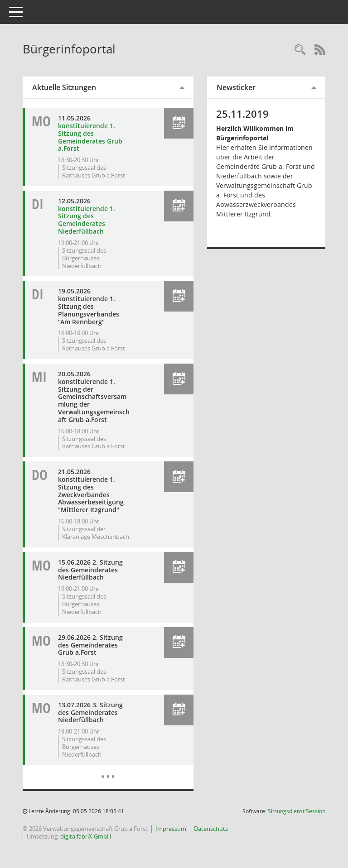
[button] (179, 123)
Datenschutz (211, 829)
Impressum (171, 829)
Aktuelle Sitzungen (64, 87)
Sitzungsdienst (297, 811)
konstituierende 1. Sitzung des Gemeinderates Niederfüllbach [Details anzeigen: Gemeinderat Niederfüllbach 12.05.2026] (87, 220)
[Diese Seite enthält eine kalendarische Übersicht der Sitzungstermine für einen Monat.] (108, 770)
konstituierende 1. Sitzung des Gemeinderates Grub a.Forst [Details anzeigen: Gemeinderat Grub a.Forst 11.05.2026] (90, 137)
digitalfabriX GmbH (86, 836)
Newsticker (236, 87)
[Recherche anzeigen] (300, 50)
